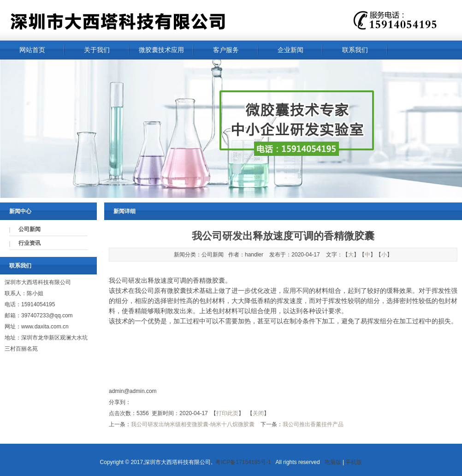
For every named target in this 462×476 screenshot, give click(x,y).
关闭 (258, 413)
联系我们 (355, 50)
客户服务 (226, 50)
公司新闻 (30, 229)
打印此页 (227, 413)
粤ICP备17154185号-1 (245, 462)
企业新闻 (290, 50)
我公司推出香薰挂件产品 (313, 424)
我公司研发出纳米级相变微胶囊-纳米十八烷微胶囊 (193, 424)
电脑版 (333, 462)
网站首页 (32, 50)
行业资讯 (30, 243)
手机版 (354, 462)
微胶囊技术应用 (161, 50)
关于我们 (97, 50)
